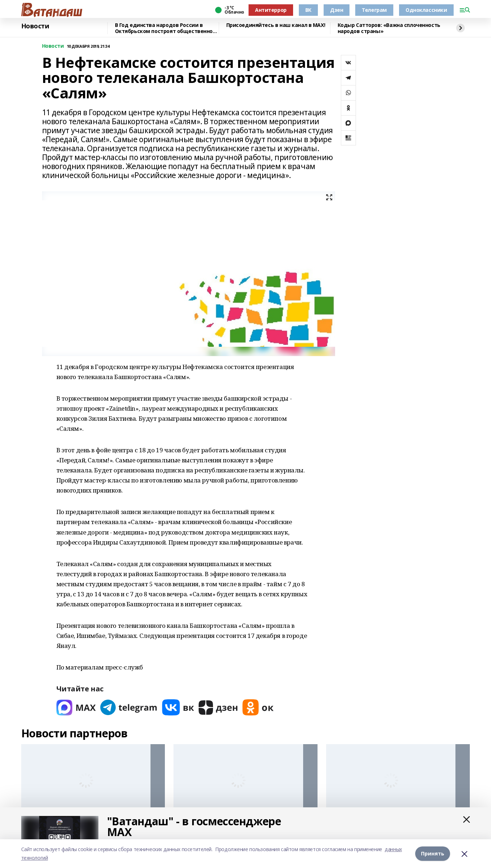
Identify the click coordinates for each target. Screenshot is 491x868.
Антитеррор (271, 10)
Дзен (337, 10)
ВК (308, 10)
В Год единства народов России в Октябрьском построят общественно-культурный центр (165, 28)
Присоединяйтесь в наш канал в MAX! (276, 25)
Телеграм (374, 10)
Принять (433, 853)
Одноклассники (426, 10)
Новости (35, 26)
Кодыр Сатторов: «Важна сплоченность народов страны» (389, 28)
